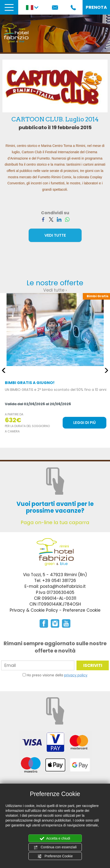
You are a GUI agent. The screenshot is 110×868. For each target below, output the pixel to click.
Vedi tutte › (55, 290)
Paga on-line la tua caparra (55, 522)
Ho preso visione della (57, 675)
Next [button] (106, 370)
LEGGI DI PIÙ (85, 423)
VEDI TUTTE (55, 235)
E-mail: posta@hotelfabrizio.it (55, 586)
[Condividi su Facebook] (43, 219)
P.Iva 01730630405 (55, 592)
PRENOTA (96, 7)
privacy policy (76, 675)
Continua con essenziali (55, 847)
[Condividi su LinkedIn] (59, 219)
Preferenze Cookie (55, 856)
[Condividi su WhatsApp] (67, 219)
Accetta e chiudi (55, 839)
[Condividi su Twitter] (51, 219)
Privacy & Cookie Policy (34, 610)
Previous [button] (4, 370)
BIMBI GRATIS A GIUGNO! (30, 383)
